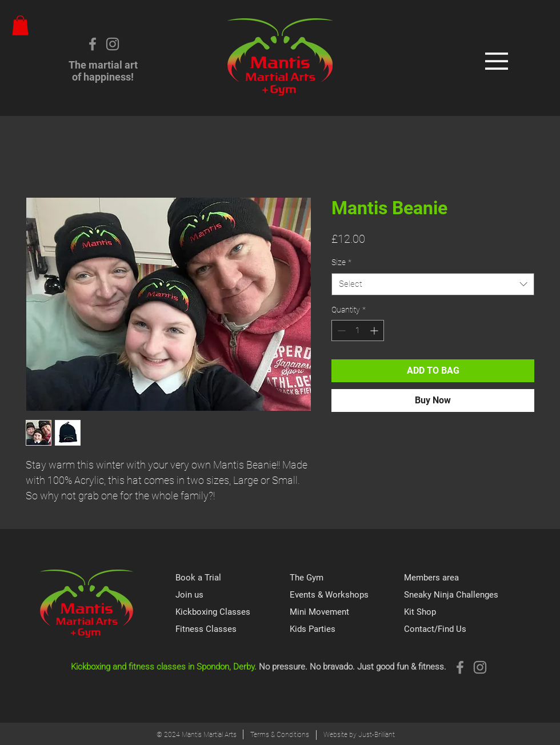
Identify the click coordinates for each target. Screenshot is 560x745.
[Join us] (233, 595)
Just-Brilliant (377, 735)
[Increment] (375, 331)
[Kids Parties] (347, 630)
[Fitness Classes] (233, 630)
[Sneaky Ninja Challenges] (461, 595)
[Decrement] (340, 331)
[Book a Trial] (233, 578)
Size (341, 262)
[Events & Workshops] (347, 595)
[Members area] (461, 578)
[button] (20, 25)
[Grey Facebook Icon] (93, 44)
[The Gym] (347, 578)
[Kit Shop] (461, 612)
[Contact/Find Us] (461, 630)
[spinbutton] (358, 331)
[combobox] (433, 284)
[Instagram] (113, 44)
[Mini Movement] (347, 612)
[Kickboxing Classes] (233, 612)
